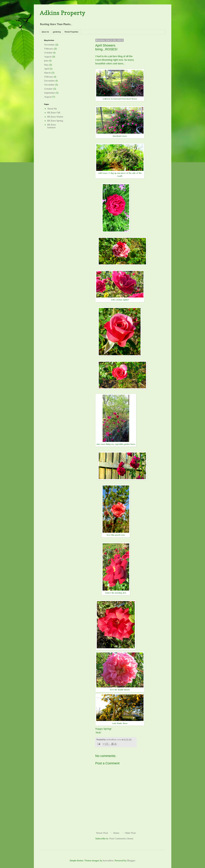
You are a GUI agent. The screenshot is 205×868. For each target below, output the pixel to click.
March (48, 73)
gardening (57, 32)
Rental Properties (71, 32)
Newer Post (102, 833)
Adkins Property (63, 13)
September (50, 93)
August (48, 57)
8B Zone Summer (52, 126)
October (48, 53)
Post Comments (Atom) (121, 839)
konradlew (108, 861)
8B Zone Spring (55, 121)
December (50, 81)
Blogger (131, 861)
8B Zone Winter (55, 117)
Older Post (130, 833)
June (46, 61)
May (46, 65)
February (49, 49)
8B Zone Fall (54, 113)
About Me (52, 109)
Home (116, 833)
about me (45, 32)
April (47, 69)
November (49, 45)
